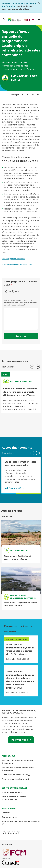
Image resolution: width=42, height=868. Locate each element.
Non (17, 292)
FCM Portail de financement (16, 775)
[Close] (39, 3)
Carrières (6, 813)
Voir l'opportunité (13, 488)
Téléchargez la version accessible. (17, 265)
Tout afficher (8, 367)
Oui (9, 292)
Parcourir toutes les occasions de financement (17, 762)
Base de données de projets (16, 779)
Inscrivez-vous (18, 741)
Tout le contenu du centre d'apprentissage (14, 798)
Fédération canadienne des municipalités (21, 823)
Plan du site (7, 844)
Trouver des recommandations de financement (18, 769)
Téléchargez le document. (13, 259)
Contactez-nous (9, 817)
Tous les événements (12, 792)
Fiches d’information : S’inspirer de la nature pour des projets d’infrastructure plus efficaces (20, 392)
